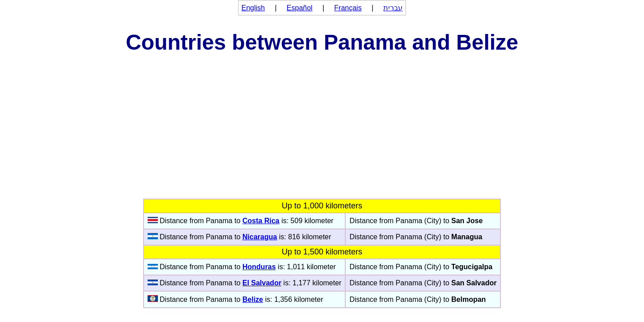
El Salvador (262, 283)
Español (300, 8)
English (253, 8)
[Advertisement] (322, 131)
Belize (253, 299)
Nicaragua (260, 237)
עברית (393, 8)
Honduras (259, 267)
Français (348, 8)
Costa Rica (261, 221)
